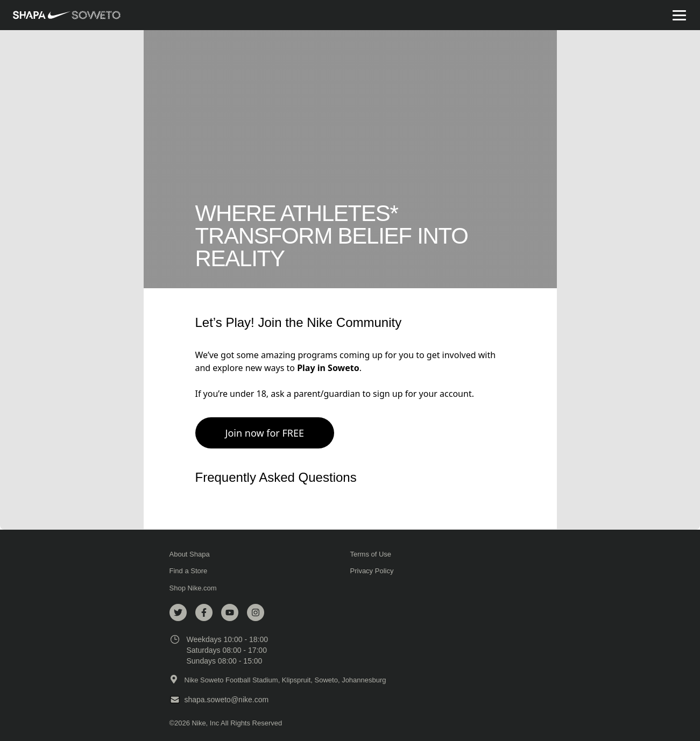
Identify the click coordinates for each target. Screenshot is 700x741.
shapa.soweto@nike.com (227, 700)
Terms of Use (373, 554)
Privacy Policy (374, 571)
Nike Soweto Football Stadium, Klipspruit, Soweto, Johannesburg (285, 680)
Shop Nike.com (193, 588)
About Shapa (192, 554)
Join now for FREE (265, 433)
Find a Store (191, 571)
